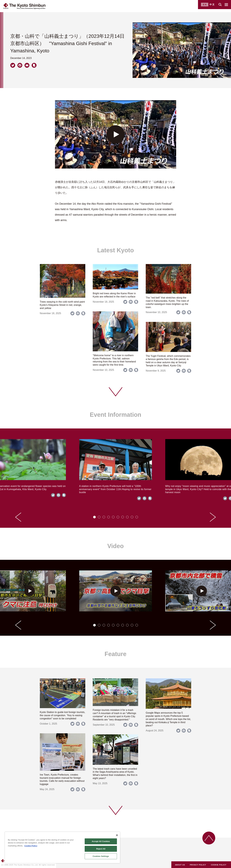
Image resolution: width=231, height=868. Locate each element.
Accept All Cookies (101, 841)
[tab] (94, 517)
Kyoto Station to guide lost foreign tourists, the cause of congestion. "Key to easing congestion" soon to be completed (63, 715)
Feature (116, 654)
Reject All (101, 849)
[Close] (117, 835)
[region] (62, 848)
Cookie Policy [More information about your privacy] (31, 846)
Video (115, 546)
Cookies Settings (101, 856)
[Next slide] (213, 517)
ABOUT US (180, 865)
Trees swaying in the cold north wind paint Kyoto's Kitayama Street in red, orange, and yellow (62, 305)
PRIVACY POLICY (198, 865)
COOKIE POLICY (219, 865)
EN (205, 4)
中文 (212, 4)
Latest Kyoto (115, 250)
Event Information (115, 415)
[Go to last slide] (18, 517)
